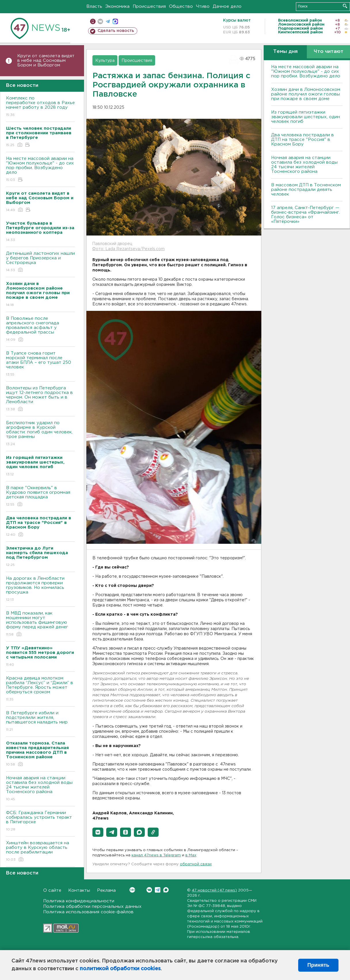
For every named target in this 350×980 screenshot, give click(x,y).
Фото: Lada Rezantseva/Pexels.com (128, 249)
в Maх (191, 855)
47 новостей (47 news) (214, 890)
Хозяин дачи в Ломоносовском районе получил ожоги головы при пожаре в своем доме (306, 94)
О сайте (52, 890)
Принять (318, 965)
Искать (345, 6)
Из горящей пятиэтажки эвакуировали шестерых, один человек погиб (306, 117)
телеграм (108, 21)
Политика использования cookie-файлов (88, 912)
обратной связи (196, 864)
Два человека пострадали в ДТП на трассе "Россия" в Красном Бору (303, 140)
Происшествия (149, 6)
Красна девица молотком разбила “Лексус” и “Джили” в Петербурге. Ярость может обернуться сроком (40, 689)
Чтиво (203, 6)
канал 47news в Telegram (156, 855)
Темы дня (285, 52)
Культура (105, 61)
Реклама (106, 890)
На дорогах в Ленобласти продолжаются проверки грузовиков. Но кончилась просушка (40, 589)
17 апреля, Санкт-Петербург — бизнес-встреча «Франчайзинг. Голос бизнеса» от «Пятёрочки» (306, 215)
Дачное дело (227, 6)
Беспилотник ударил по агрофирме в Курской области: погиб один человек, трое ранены (40, 434)
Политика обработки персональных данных (92, 907)
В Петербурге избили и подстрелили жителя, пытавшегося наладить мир (40, 722)
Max (166, 890)
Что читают (329, 52)
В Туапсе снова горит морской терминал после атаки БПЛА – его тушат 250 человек (40, 364)
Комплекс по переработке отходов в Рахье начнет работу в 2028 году (40, 107)
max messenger (115, 21)
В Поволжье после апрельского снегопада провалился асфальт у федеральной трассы (40, 329)
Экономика (117, 6)
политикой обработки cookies (120, 969)
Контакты (79, 890)
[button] (98, 832)
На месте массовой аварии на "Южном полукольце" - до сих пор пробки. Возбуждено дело (40, 170)
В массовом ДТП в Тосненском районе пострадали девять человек (306, 190)
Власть (94, 6)
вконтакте (100, 21)
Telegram (158, 890)
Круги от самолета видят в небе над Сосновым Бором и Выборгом (46, 61)
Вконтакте (132, 890)
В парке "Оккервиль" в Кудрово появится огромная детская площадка (40, 496)
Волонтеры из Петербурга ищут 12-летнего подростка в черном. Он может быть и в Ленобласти (40, 399)
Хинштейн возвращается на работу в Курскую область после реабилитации (40, 852)
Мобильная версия (93, 21)
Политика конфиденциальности (79, 901)
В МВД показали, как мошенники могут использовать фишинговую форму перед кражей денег (40, 624)
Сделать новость (116, 31)
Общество (181, 6)
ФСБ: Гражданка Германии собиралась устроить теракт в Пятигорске (40, 821)
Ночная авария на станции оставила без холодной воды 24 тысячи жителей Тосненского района (40, 789)
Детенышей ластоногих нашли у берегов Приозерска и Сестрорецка (40, 262)
